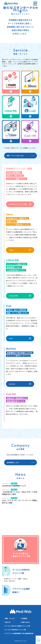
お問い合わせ (26, 622)
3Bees (11, 250)
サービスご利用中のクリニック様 (15, 630)
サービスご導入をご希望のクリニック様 (17, 626)
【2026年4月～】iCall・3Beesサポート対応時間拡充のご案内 (20, 493)
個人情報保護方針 (28, 633)
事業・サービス (10, 618)
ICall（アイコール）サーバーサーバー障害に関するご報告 (20, 502)
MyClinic (12, 384)
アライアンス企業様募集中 (13, 633)
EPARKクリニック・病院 (18, 204)
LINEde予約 (13, 296)
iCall (11, 338)
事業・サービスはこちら (15, 156)
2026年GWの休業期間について (14, 486)
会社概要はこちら (13, 462)
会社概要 (24, 618)
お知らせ (8, 622)
